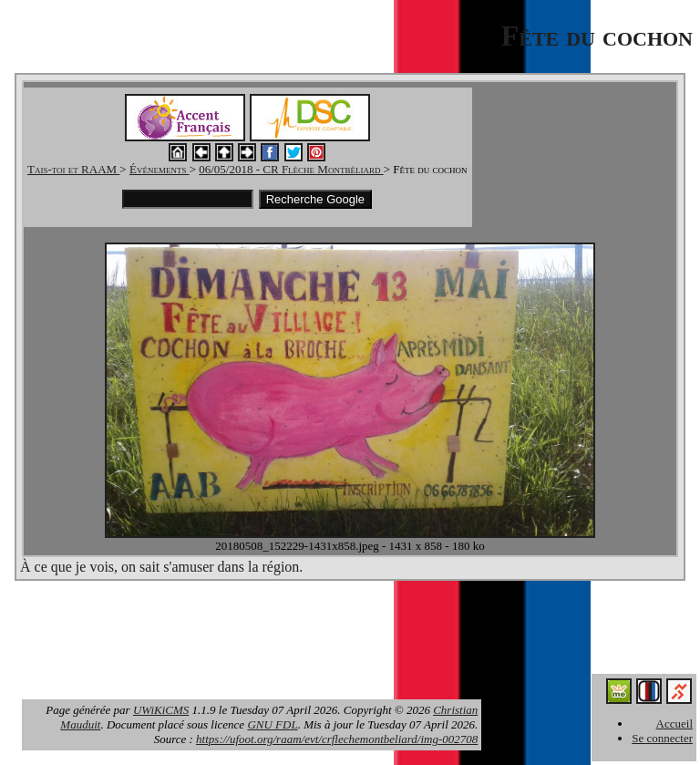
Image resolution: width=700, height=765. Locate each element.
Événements (160, 169)
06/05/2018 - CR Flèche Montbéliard (291, 169)
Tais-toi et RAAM (73, 169)
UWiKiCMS (161, 710)
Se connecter (662, 738)
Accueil (674, 724)
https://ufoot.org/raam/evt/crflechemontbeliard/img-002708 (337, 739)
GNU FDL (272, 724)
